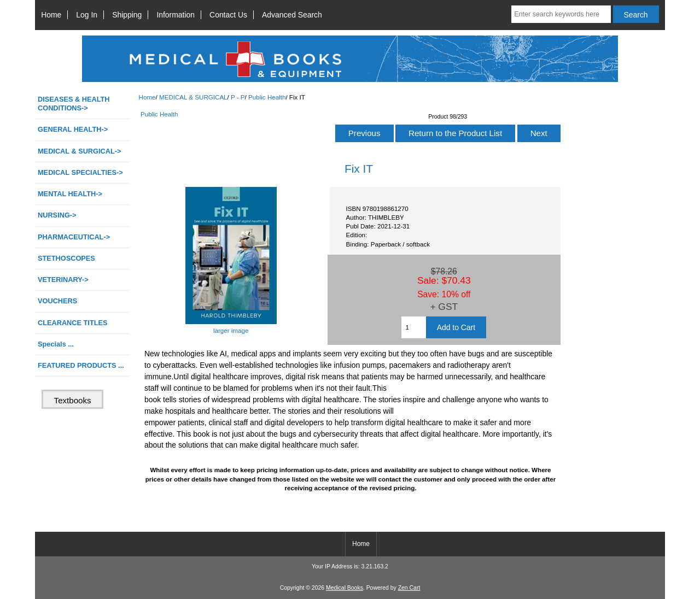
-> (79, 151)
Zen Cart (409, 588)
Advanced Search (292, 15)
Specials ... (56, 344)
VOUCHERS (57, 301)
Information (176, 15)
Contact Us (228, 15)
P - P (238, 97)
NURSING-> (57, 215)
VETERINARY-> (63, 280)
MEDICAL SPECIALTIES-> (80, 172)
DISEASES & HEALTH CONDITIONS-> (74, 104)
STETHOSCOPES (66, 258)
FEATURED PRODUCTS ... (81, 365)
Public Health (267, 97)
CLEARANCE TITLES (73, 323)
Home (51, 15)
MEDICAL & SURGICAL (193, 97)
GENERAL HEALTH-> (73, 129)
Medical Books (345, 588)
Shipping (127, 15)
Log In (87, 15)
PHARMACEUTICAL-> (74, 237)
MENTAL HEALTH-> (70, 194)
